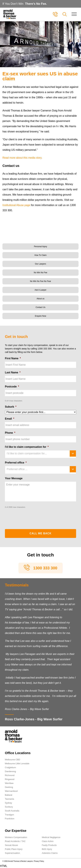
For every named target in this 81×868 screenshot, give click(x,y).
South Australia (12, 811)
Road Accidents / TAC (15, 841)
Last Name (13, 372)
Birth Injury (47, 849)
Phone (10, 433)
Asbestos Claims (50, 853)
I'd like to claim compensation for (27, 447)
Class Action (48, 841)
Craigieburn (10, 767)
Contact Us (40, 307)
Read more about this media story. (22, 158)
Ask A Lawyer (40, 290)
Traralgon (9, 815)
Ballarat (9, 795)
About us (40, 299)
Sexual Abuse (11, 845)
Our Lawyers (40, 264)
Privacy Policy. (39, 861)
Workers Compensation (16, 837)
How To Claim (41, 255)
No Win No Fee (40, 273)
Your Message (14, 478)
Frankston (10, 819)
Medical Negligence (51, 837)
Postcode (12, 387)
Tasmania (9, 799)
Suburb (11, 407)
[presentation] (30, 517)
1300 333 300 (45, 568)
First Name (13, 358)
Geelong (9, 787)
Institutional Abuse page (16, 205)
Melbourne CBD (13, 760)
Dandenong (10, 771)
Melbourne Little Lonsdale (17, 764)
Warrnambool (11, 791)
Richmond (10, 775)
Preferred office (16, 463)
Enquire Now (40, 316)
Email (10, 419)
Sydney (8, 803)
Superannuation (12, 853)
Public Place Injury (14, 849)
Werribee (9, 783)
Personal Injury (40, 247)
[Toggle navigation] (74, 14)
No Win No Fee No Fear (40, 281)
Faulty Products (49, 845)
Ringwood (10, 779)
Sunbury (9, 807)
